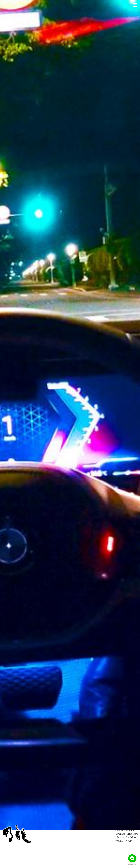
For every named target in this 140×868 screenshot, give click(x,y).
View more (11, 571)
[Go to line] (132, 858)
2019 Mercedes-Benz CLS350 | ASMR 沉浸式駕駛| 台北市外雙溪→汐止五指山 (57, 751)
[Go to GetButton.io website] (132, 865)
